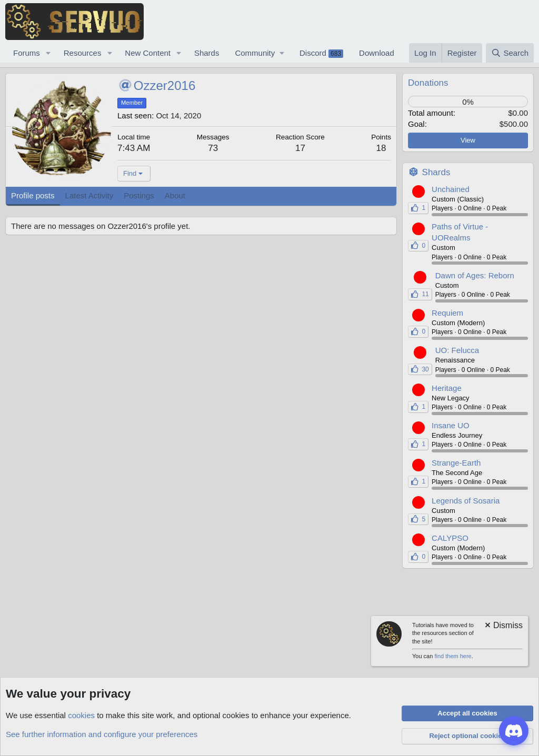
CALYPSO (450, 538)
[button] (48, 53)
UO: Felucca (457, 350)
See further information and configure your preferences (102, 734)
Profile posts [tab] (33, 195)
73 (213, 148)
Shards (207, 53)
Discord (321, 53)
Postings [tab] (139, 195)
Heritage (447, 388)
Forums (27, 53)
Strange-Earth (456, 463)
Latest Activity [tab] (89, 195)
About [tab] (175, 195)
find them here (453, 656)
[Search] (510, 53)
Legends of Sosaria (466, 501)
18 (381, 148)
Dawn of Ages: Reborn (475, 275)
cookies (81, 715)
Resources (83, 53)
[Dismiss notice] (503, 626)
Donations (428, 83)
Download (377, 53)
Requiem (447, 313)
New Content (148, 53)
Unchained (451, 189)
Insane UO (451, 425)
